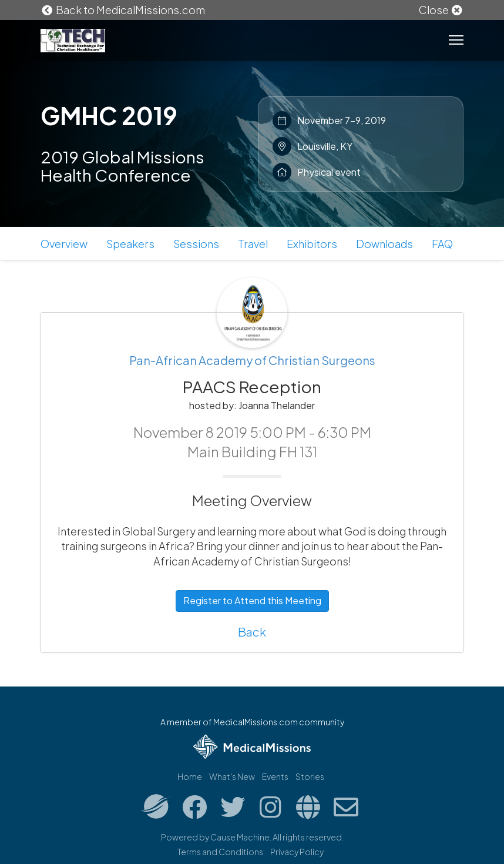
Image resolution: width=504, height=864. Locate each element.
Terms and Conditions (220, 852)
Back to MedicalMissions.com (123, 10)
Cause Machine (240, 837)
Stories (310, 776)
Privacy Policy (297, 852)
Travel (253, 244)
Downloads (384, 244)
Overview (64, 244)
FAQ (442, 244)
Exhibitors (312, 244)
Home (190, 776)
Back (252, 632)
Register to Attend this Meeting (252, 600)
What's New (232, 776)
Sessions (196, 244)
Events (275, 776)
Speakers (130, 244)
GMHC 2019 (109, 115)
